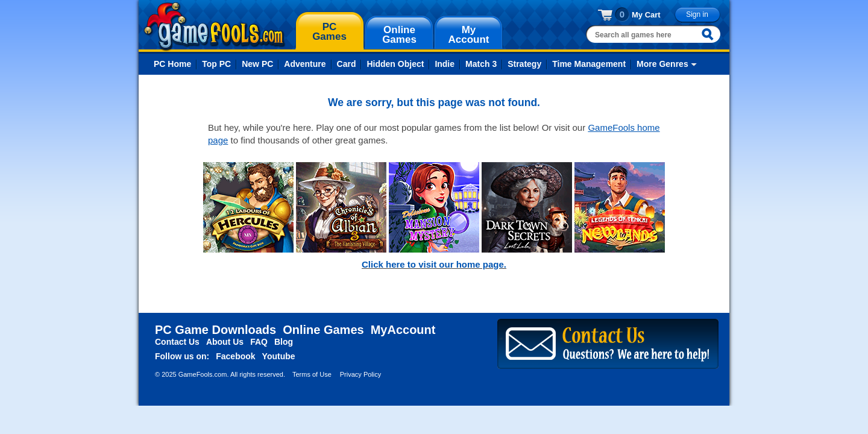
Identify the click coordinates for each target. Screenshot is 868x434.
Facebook (235, 356)
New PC (257, 64)
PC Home (172, 64)
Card (347, 64)
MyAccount (403, 330)
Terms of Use (312, 374)
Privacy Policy (360, 374)
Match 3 (481, 64)
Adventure (305, 64)
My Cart (646, 15)
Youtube (279, 356)
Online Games (323, 330)
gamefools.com (214, 27)
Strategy (524, 64)
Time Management (589, 64)
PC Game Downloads (215, 330)
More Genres (662, 64)
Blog (284, 342)
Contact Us (177, 342)
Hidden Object (395, 64)
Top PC (216, 64)
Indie (445, 64)
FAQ (259, 342)
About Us (225, 342)
